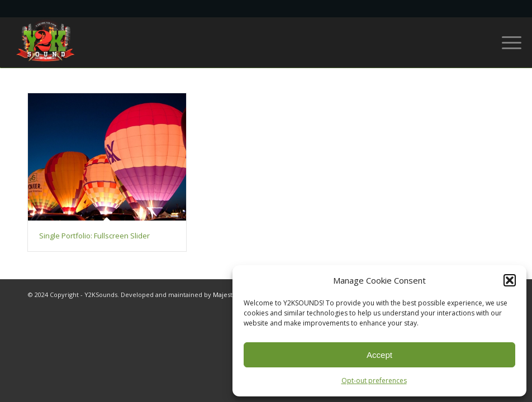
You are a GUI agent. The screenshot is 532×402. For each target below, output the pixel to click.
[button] (510, 280)
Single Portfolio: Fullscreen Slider (94, 236)
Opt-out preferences (374, 381)
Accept (379, 355)
